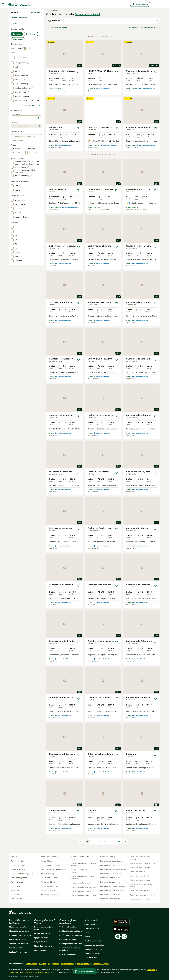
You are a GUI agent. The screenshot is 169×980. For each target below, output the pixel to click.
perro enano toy (47, 874)
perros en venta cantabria (111, 861)
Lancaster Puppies (101, 964)
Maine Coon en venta (43, 946)
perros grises (46, 861)
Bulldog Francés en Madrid (71, 931)
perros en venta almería (140, 880)
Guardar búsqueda (58, 27)
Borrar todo (36, 13)
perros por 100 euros (49, 886)
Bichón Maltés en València (71, 935)
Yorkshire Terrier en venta (20, 935)
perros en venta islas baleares (83, 887)
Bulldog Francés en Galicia (71, 944)
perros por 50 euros (49, 882)
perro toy (15, 895)
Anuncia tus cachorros (94, 949)
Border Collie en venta (19, 944)
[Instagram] (124, 936)
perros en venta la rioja (80, 883)
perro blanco (16, 857)
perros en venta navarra (81, 891)
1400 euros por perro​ (49, 878)
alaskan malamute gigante (22, 874)
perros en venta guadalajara (112, 890)
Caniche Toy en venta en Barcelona (70, 949)
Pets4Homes (31, 964)
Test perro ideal (91, 958)
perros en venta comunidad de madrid (83, 865)
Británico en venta (42, 933)
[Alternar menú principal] (3, 4)
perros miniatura (18, 865)
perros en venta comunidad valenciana (82, 878)
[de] (20, 153)
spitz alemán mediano (50, 857)
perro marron (16, 886)
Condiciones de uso (93, 941)
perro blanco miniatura (50, 865)
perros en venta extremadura (113, 886)
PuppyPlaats (54, 964)
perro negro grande (19, 878)
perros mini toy (17, 861)
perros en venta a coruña (111, 878)
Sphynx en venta (41, 938)
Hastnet (43, 964)
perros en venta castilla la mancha (82, 858)
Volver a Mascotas (19, 18)
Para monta (18, 40)
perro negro (16, 890)
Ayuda (87, 933)
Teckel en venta (16, 948)
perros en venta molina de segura (141, 858)
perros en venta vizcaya (110, 882)
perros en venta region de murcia (81, 871)
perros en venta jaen (109, 857)
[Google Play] (121, 922)
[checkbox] (12, 63)
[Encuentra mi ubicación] (38, 118)
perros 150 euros (48, 890)
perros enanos (17, 882)
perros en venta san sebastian (143, 895)
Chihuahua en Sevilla (68, 939)
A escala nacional (87, 14)
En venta (17, 34)
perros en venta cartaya (110, 899)
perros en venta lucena (140, 868)
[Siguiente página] (125, 841)
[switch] (26, 48)
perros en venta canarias (111, 865)
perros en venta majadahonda (143, 863)
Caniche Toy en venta (18, 952)
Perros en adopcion (68, 954)
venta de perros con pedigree (53, 869)
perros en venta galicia (140, 891)
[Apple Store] (121, 929)
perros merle (16, 899)
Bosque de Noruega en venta (44, 928)
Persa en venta (41, 950)
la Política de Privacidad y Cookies (35, 972)
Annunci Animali (84, 964)
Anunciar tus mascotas (94, 945)
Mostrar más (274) (32, 105)
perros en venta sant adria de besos (143, 885)
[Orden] (143, 27)
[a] (36, 153)
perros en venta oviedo (140, 872)
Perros (14, 23)
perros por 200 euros (50, 895)
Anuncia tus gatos (92, 953)
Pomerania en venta (18, 939)
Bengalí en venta (41, 942)
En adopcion (31, 34)
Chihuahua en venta (18, 927)
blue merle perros (19, 869)
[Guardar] (78, 72)
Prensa (87, 937)
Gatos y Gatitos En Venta (45, 922)
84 (119, 841)
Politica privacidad (92, 928)
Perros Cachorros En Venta (19, 922)
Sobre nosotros (91, 924)
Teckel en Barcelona (68, 927)
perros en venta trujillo (140, 876)
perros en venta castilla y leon (83, 895)
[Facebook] (118, 936)
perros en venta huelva (140, 899)
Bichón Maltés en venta (19, 931)
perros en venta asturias (111, 874)
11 (112, 841)
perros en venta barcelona (111, 895)
